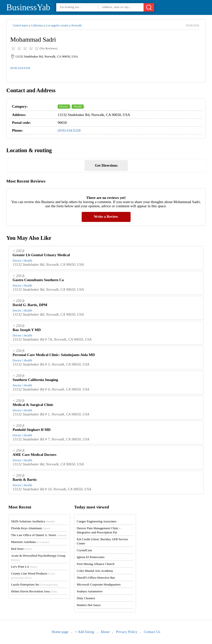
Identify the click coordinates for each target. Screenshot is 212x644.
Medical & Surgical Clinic (33, 405)
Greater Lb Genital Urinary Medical (41, 255)
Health (78, 106)
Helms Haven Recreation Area (34, 591)
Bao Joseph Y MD (27, 330)
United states (20, 25)
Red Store (21, 549)
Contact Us (152, 632)
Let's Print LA (24, 567)
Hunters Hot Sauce (89, 605)
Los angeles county (57, 25)
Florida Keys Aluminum (31, 528)
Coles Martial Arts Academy (95, 571)
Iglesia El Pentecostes (91, 557)
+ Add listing (85, 632)
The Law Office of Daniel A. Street (39, 535)
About (105, 632)
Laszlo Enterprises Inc (34, 584)
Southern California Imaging (35, 380)
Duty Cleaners (86, 598)
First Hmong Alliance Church (96, 564)
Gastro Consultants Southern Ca (38, 280)
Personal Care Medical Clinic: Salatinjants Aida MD (54, 355)
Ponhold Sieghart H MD (31, 430)
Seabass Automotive (90, 591)
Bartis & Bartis (24, 480)
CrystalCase (84, 550)
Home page (60, 632)
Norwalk (77, 25)
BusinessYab (28, 7)
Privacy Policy (127, 632)
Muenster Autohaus (30, 542)
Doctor (64, 106)
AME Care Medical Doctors (34, 455)
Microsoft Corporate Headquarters (99, 584)
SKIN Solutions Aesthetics (33, 521)
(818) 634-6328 (20, 68)
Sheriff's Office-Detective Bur (96, 578)
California (37, 25)
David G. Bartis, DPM (30, 305)
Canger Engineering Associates (97, 521)
